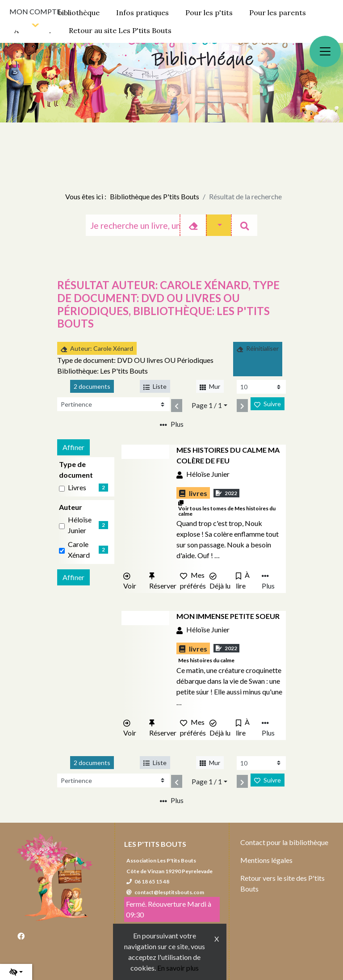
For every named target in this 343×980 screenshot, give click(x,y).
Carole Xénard (79, 549)
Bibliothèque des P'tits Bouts (155, 196)
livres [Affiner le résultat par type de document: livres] (77, 487)
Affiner (73, 447)
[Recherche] (133, 225)
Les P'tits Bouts (155, 844)
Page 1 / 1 (207, 405)
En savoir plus (178, 968)
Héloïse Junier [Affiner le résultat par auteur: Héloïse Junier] (80, 525)
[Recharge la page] (261, 387)
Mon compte (35, 11)
